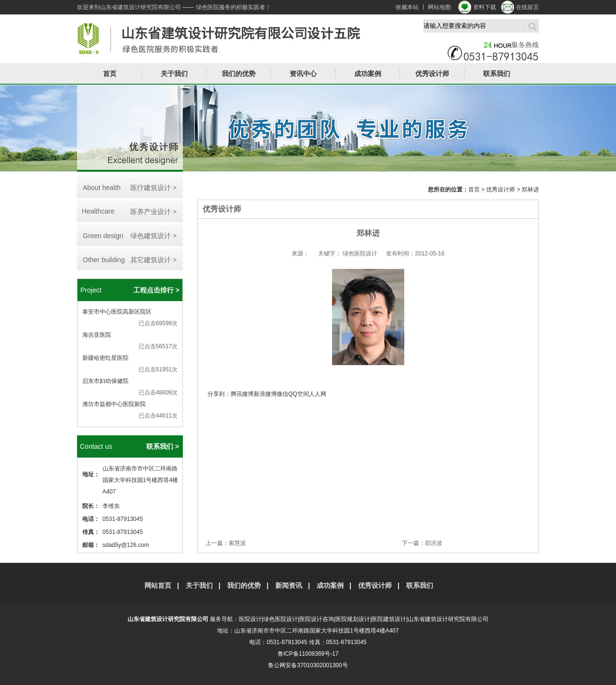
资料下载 (485, 7)
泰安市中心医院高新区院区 (117, 312)
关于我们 (174, 74)
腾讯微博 (242, 394)
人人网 (318, 394)
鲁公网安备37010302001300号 (308, 665)
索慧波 (237, 543)
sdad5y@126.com (126, 545)
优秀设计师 (432, 74)
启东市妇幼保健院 (105, 381)
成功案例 (368, 74)
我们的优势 (239, 74)
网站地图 (439, 7)
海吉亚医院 (97, 335)
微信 (282, 394)
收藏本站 (407, 7)
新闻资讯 (289, 585)
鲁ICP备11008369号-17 (308, 654)
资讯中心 (303, 74)
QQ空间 (299, 394)
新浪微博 (265, 394)
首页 (110, 74)
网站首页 (158, 585)
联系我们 (497, 74)
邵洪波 (434, 543)
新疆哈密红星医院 (105, 358)
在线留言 (527, 7)
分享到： (219, 394)
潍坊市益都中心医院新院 (114, 404)
